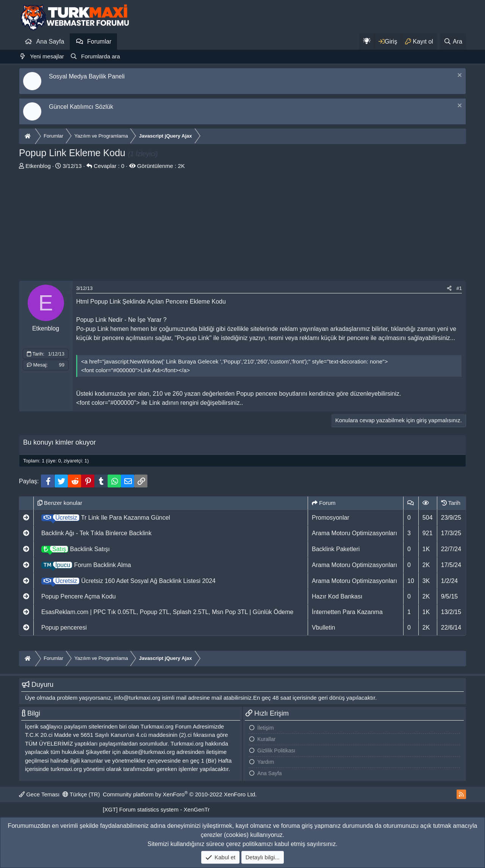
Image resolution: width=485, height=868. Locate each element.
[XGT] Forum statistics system (156, 809)
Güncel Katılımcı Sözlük (81, 107)
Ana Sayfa (50, 42)
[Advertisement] (242, 227)
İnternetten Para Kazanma (347, 612)
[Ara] (453, 42)
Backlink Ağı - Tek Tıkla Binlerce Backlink (96, 533)
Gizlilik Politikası (276, 750)
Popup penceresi (64, 627)
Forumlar (99, 42)
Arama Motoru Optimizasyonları (354, 533)
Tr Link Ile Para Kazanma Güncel (106, 518)
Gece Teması (39, 794)
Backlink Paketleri (336, 549)
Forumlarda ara (101, 56)
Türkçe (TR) (81, 794)
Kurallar (266, 739)
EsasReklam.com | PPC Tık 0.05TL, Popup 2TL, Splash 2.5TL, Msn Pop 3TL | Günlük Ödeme (167, 612)
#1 (459, 288)
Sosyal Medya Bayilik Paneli (87, 76)
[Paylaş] (449, 288)
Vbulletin (323, 627)
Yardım (266, 762)
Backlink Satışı (76, 549)
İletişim (266, 728)
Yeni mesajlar (47, 56)
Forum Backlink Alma (86, 565)
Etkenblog (38, 166)
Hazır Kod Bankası (337, 596)
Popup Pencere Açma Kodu (79, 596)
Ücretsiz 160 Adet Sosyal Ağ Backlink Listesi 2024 (128, 581)
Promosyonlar (331, 518)
